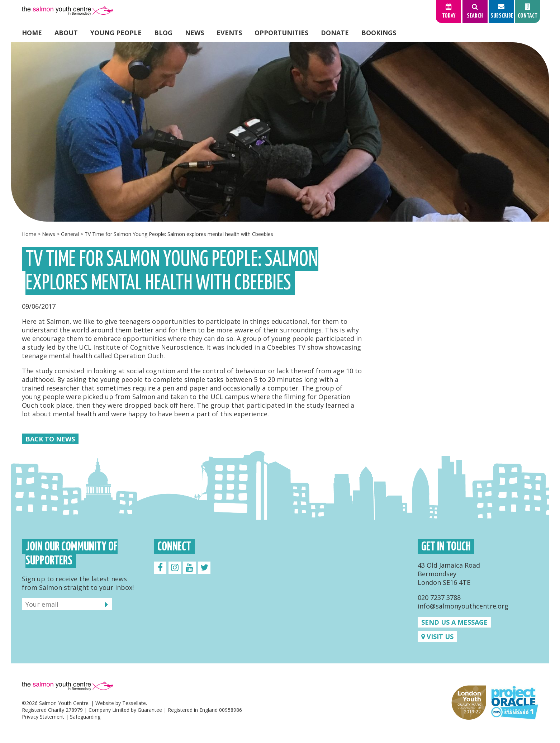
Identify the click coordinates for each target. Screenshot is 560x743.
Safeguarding (85, 717)
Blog (163, 33)
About (66, 33)
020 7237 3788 (439, 597)
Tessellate (134, 703)
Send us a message (454, 622)
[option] (280, 132)
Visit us (437, 636)
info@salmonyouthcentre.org (463, 606)
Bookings (379, 33)
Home (32, 33)
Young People (116, 33)
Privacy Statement (43, 717)
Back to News (50, 439)
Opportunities (281, 33)
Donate (335, 33)
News (194, 33)
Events (229, 33)
